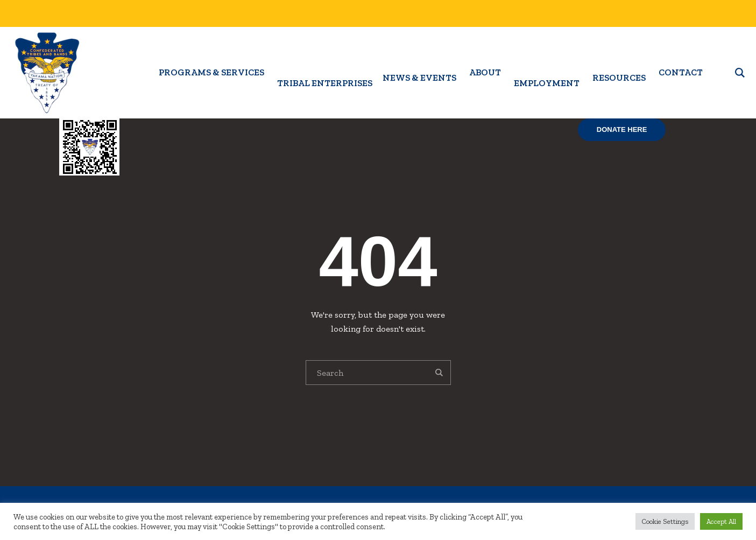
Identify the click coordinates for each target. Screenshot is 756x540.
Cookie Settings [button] (665, 521)
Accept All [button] (721, 521)
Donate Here (622, 129)
